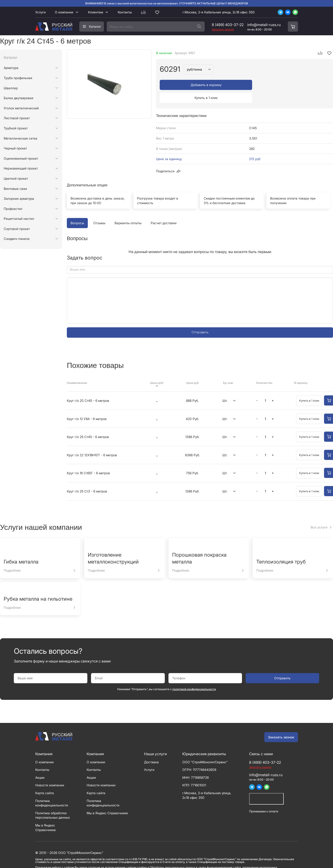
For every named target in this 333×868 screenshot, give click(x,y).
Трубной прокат (16, 128)
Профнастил (13, 209)
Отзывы (99, 210)
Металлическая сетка (21, 138)
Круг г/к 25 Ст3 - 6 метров (87, 478)
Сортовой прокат (17, 229)
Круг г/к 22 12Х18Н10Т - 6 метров (92, 442)
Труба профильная (18, 78)
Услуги (40, 12)
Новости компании (50, 772)
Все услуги (319, 514)
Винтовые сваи (15, 189)
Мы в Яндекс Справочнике (107, 800)
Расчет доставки (164, 210)
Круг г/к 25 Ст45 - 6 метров (88, 424)
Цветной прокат (16, 178)
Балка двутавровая (19, 98)
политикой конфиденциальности (194, 676)
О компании (64, 12)
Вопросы (77, 210)
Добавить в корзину (201, 85)
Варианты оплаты (128, 210)
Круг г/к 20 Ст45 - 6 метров (88, 388)
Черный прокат (15, 148)
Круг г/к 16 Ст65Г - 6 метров (88, 460)
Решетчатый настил (19, 219)
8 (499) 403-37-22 (228, 25)
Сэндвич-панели (17, 239)
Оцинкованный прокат (21, 158)
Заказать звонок (281, 724)
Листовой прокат (17, 118)
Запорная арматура (19, 198)
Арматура (11, 68)
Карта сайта (45, 780)
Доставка (151, 749)
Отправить (200, 319)
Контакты (125, 12)
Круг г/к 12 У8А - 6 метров (87, 406)
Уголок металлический (21, 108)
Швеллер (11, 88)
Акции (40, 765)
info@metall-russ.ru (264, 25)
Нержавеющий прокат (21, 168)
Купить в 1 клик (288, 85)
